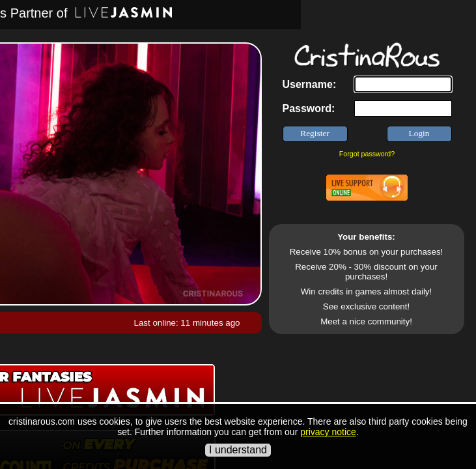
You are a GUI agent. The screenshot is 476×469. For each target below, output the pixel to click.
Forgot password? (367, 154)
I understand (238, 450)
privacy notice (328, 432)
